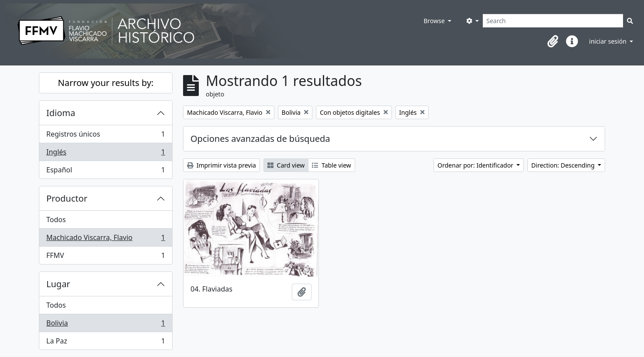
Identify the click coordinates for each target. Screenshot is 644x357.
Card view (286, 165)
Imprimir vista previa (222, 165)
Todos (56, 220)
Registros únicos (106, 136)
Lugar (58, 284)
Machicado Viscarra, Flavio (106, 239)
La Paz (106, 343)
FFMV (106, 257)
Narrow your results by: (106, 83)
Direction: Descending (564, 165)
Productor (67, 198)
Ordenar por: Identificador (476, 165)
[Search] (553, 21)
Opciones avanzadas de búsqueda (260, 139)
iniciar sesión (608, 41)
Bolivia (106, 325)
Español (106, 172)
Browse (435, 21)
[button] (553, 41)
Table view (331, 165)
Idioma (61, 113)
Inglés (106, 154)
